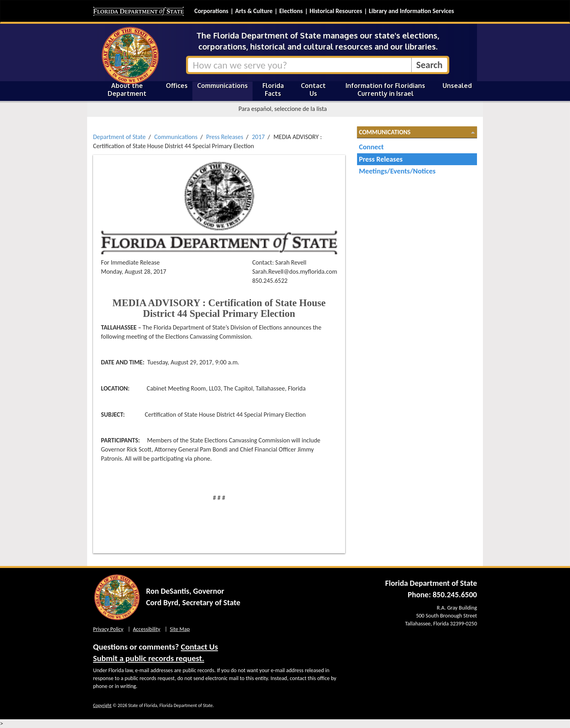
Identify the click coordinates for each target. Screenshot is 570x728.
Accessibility (147, 629)
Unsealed (457, 86)
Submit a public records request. (149, 658)
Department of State (119, 137)
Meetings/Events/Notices (397, 171)
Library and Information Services (411, 11)
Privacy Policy (108, 629)
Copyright (102, 705)
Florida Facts (273, 90)
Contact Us (313, 90)
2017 (258, 137)
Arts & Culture (254, 11)
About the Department (127, 90)
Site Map (180, 629)
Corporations (211, 11)
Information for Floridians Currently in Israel (385, 90)
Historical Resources (336, 11)
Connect (371, 147)
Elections (291, 11)
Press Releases (225, 137)
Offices (177, 86)
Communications (222, 86)
